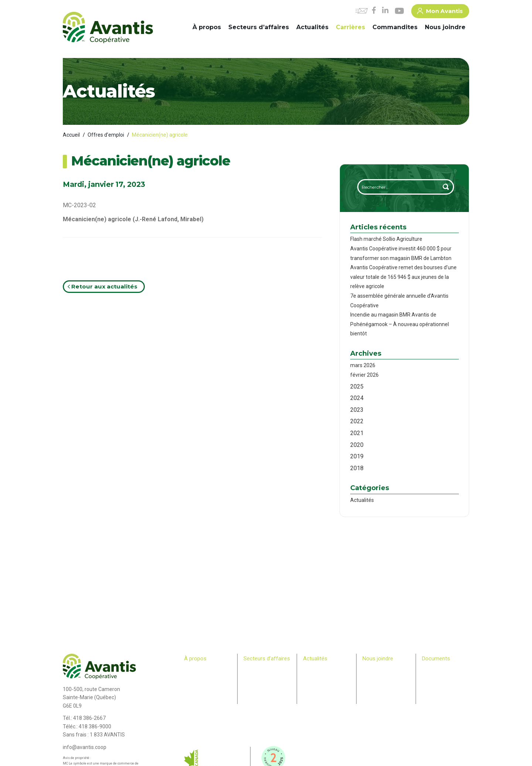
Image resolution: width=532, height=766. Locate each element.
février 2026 (364, 375)
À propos (207, 27)
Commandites (395, 27)
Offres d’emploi (106, 135)
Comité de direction (204, 677)
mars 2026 (363, 365)
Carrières (350, 27)
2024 (357, 398)
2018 (357, 468)
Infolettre (312, 677)
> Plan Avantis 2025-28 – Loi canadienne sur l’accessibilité (445, 677)
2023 (357, 410)
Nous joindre (445, 27)
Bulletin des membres (206, 712)
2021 (357, 433)
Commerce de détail (264, 684)
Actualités (312, 27)
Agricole (252, 670)
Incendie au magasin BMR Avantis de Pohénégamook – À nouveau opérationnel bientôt (400, 324)
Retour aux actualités (103, 286)
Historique (195, 670)
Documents (436, 659)
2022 (357, 421)
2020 (357, 445)
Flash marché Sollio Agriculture (386, 239)
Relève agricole (200, 705)
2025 (357, 387)
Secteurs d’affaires (259, 27)
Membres (194, 698)
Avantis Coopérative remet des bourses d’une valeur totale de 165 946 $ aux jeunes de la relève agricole (403, 277)
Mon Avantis (440, 12)
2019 (357, 456)
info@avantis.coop (85, 747)
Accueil (71, 135)
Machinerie (255, 677)
